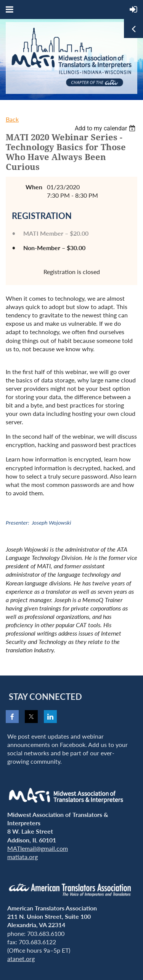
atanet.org (21, 959)
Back (12, 119)
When (34, 187)
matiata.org (22, 857)
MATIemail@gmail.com (38, 848)
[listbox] (106, 128)
